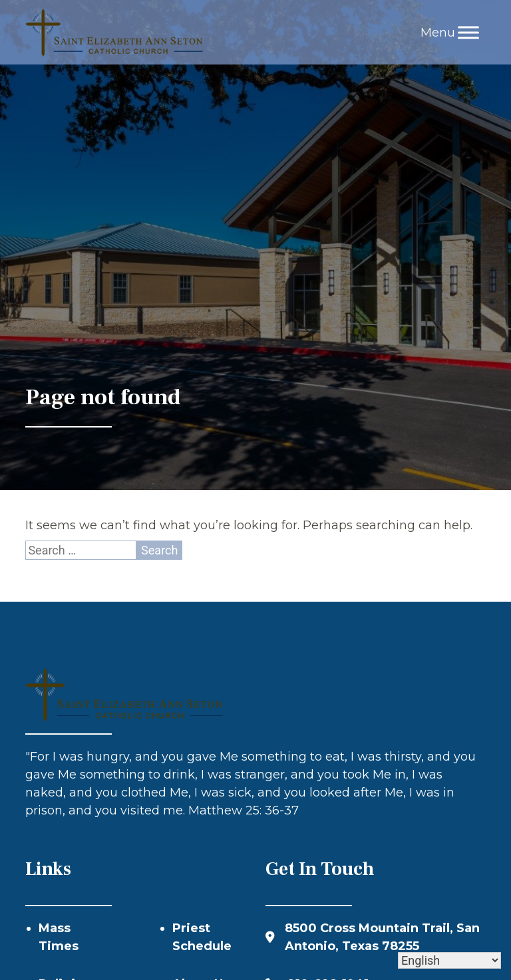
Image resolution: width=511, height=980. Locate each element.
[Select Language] (449, 960)
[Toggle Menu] (468, 32)
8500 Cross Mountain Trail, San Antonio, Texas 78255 (382, 937)
